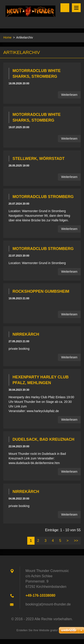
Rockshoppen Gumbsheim (41, 291)
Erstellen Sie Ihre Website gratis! (37, 630)
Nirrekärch (26, 334)
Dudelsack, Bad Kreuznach (43, 439)
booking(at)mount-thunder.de (48, 604)
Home (7, 37)
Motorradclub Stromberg (43, 197)
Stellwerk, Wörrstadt (39, 159)
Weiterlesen (69, 95)
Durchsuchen (65, 8)
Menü (76, 8)
